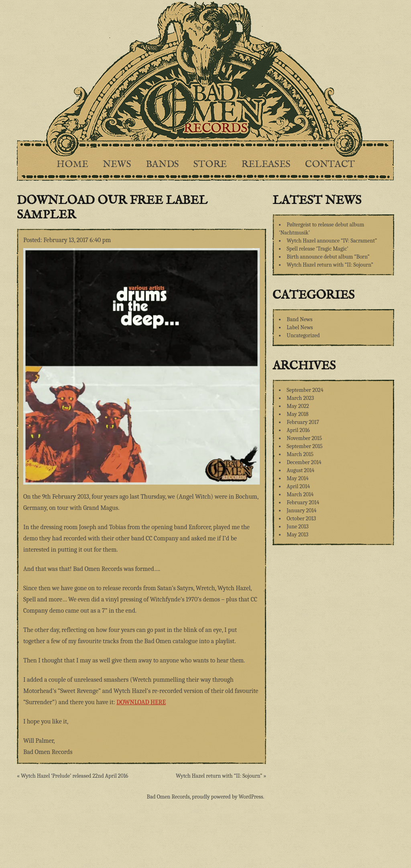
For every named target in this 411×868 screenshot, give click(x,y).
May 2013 (297, 535)
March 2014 (300, 494)
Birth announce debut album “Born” (328, 257)
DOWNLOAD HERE (141, 702)
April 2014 (298, 486)
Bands (162, 164)
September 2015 (304, 446)
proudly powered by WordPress (227, 797)
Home (72, 164)
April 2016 (298, 430)
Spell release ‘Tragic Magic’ (317, 249)
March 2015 (300, 454)
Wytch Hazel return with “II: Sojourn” (330, 265)
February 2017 (303, 422)
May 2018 (297, 414)
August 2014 (300, 470)
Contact (330, 164)
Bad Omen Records (168, 797)
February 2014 (303, 502)
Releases (266, 164)
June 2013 (297, 527)
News (117, 164)
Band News (299, 319)
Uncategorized (303, 335)
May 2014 (297, 478)
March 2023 (300, 398)
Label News (300, 327)
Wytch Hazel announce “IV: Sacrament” (332, 241)
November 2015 (304, 438)
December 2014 (304, 462)
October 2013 (301, 519)
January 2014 (301, 510)
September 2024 (305, 390)
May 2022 (298, 406)
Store (210, 164)
